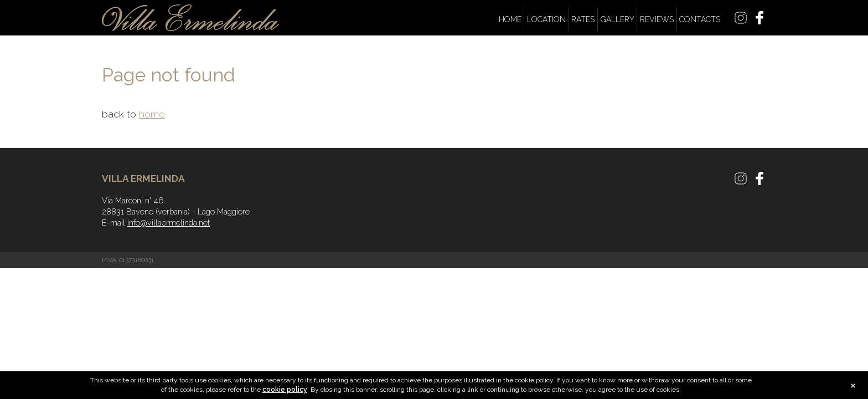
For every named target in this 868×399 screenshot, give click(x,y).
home (152, 114)
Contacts (700, 19)
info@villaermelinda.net (169, 222)
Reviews (657, 19)
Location (546, 19)
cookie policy (285, 390)
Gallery (618, 19)
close (853, 386)
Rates (583, 19)
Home (510, 19)
